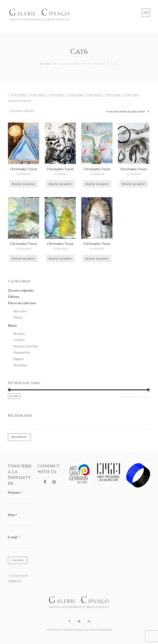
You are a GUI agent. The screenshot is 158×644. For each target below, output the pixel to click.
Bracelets (20, 365)
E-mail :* (14, 537)
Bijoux (12, 325)
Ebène (18, 317)
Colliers (19, 340)
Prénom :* (15, 493)
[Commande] (127, 111)
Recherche (19, 437)
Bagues (19, 359)
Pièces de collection (22, 303)
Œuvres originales (21, 290)
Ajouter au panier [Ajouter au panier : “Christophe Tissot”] (23, 184)
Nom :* (13, 515)
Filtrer (14, 396)
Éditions (14, 297)
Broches (19, 334)
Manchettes (22, 352)
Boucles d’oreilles (26, 346)
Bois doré (20, 311)
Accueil (46, 64)
